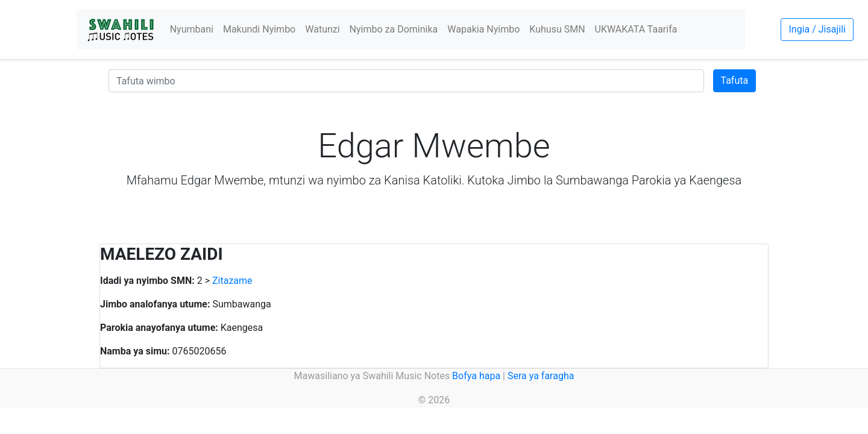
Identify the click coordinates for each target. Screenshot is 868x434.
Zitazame (232, 281)
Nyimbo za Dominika (394, 29)
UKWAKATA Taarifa (636, 29)
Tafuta (735, 80)
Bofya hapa (476, 376)
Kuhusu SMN (557, 29)
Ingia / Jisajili (817, 29)
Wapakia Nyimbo (483, 29)
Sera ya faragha (541, 376)
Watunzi (322, 29)
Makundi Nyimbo (259, 29)
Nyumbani (192, 29)
